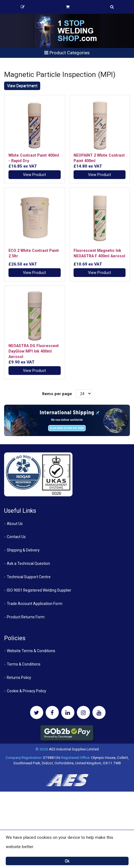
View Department (22, 86)
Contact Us (16, 537)
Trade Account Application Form (35, 604)
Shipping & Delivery (23, 550)
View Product (34, 175)
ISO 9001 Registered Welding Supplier (39, 590)
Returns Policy (19, 678)
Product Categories (67, 53)
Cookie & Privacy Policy (27, 691)
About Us (15, 524)
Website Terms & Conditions (31, 651)
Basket (68, 7)
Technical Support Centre (29, 577)
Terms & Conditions (24, 664)
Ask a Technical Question (28, 563)
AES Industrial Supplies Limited (74, 749)
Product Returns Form (26, 617)
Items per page (57, 394)
